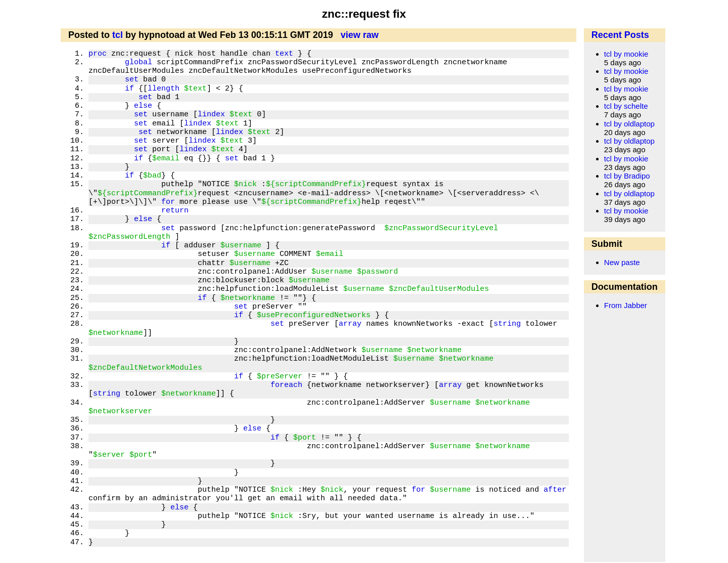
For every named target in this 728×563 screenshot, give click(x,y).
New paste (622, 262)
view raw (360, 35)
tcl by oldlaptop (629, 124)
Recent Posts (620, 35)
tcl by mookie (626, 54)
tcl (118, 35)
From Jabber (626, 305)
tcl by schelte (626, 106)
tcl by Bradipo (627, 176)
